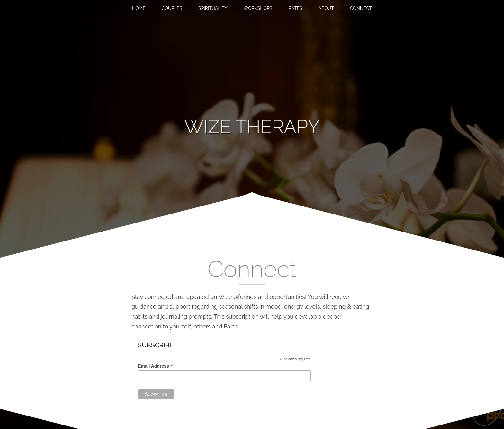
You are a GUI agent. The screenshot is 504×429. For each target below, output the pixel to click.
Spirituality (213, 8)
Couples (172, 8)
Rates (295, 8)
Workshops (258, 8)
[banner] (252, 127)
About (326, 8)
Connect (361, 8)
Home (139, 8)
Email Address (155, 366)
